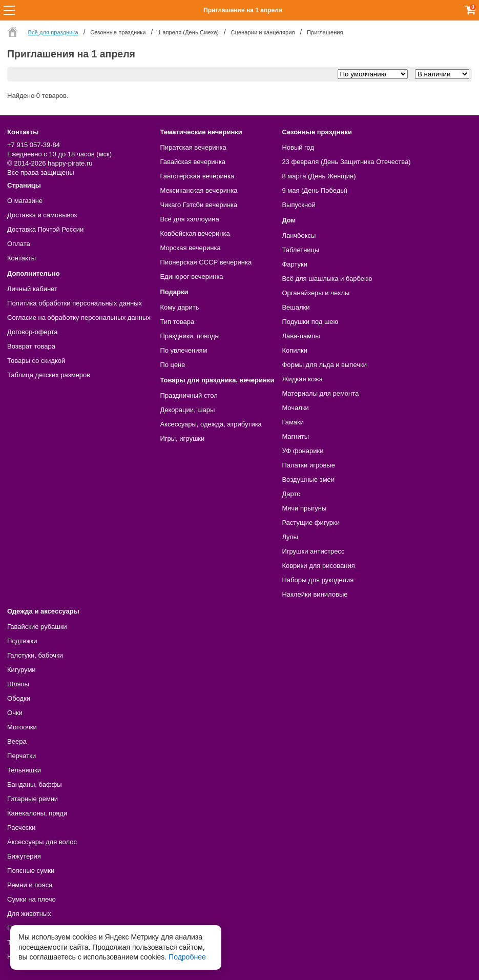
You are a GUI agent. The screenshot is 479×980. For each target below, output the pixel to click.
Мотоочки (22, 727)
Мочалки (295, 408)
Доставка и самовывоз (42, 215)
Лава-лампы (301, 336)
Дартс (291, 494)
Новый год (298, 147)
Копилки (295, 350)
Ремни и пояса (30, 885)
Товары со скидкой (36, 361)
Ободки (19, 698)
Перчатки (22, 756)
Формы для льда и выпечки (324, 365)
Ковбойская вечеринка (195, 233)
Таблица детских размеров (49, 375)
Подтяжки (22, 641)
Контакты (22, 258)
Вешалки (296, 307)
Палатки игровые (308, 465)
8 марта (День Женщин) (319, 176)
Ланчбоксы (299, 236)
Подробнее (187, 957)
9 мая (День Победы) (315, 190)
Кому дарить (179, 307)
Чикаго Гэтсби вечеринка (199, 205)
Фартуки (295, 264)
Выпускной (298, 205)
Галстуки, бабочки (35, 655)
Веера (17, 741)
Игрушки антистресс (313, 551)
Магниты (295, 436)
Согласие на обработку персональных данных (79, 318)
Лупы (290, 537)
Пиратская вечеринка (193, 147)
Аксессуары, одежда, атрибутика (211, 424)
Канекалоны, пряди (37, 813)
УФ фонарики (303, 451)
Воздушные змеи (308, 479)
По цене (172, 365)
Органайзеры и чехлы (316, 293)
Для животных (29, 914)
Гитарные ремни (33, 799)
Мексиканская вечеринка (199, 190)
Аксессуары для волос (42, 842)
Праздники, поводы (190, 336)
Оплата (19, 244)
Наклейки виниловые (315, 594)
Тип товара (177, 322)
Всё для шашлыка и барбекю (327, 279)
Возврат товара (31, 346)
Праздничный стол (189, 395)
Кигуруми (22, 670)
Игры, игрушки (182, 438)
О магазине (25, 201)
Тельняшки (24, 770)
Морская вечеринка (190, 248)
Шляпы (18, 684)
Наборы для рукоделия (318, 580)
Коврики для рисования (318, 566)
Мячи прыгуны (304, 508)
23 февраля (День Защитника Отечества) (346, 162)
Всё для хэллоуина (189, 219)
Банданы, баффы (35, 784)
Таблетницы (300, 250)
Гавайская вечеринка (193, 162)
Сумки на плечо (32, 899)
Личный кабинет (32, 289)
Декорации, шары (187, 410)
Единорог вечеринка (191, 277)
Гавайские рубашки (37, 627)
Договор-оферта (33, 332)
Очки (15, 713)
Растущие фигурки (311, 523)
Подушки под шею (310, 322)
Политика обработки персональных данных (75, 303)
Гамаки (293, 422)
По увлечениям (183, 350)
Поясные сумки (31, 871)
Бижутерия (24, 856)
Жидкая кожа (302, 379)
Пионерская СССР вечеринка (206, 262)
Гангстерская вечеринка (197, 176)
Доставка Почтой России (45, 229)
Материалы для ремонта (320, 393)
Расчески (21, 828)
